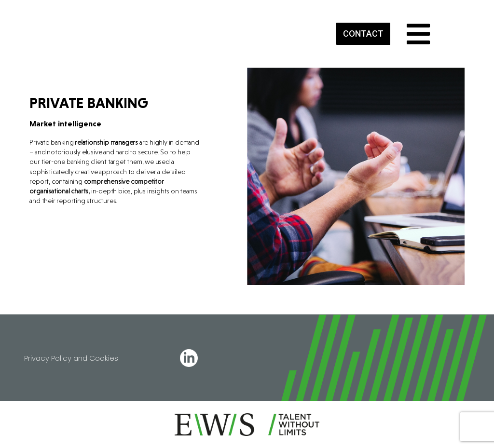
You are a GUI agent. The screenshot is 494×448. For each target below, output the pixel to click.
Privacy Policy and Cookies (71, 358)
